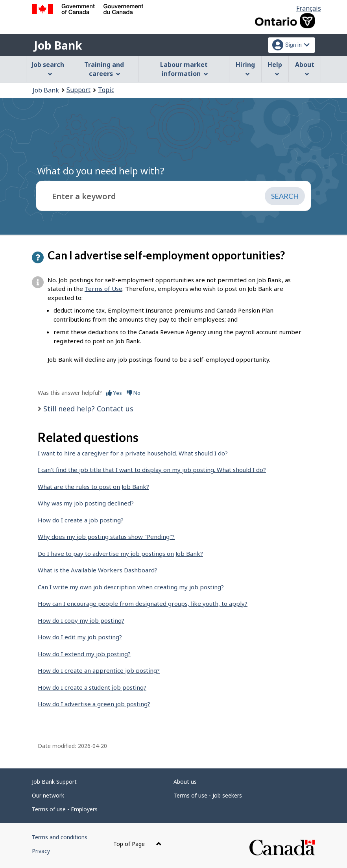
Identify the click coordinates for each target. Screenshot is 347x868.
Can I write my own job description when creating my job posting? (131, 587)
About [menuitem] (305, 68)
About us (185, 782)
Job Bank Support (54, 782)
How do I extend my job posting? (84, 654)
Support (78, 90)
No (134, 393)
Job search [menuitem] (48, 68)
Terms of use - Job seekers (208, 795)
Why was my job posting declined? (86, 503)
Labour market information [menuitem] (184, 69)
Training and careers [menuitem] (104, 69)
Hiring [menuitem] (245, 68)
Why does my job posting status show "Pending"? (106, 537)
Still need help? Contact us (87, 409)
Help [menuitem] (275, 68)
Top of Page (138, 844)
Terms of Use (103, 289)
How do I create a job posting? (81, 520)
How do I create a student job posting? (92, 687)
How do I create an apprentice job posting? (99, 670)
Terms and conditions (60, 837)
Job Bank (58, 45)
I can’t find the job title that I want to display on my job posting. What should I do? (152, 470)
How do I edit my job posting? (80, 637)
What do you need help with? (101, 171)
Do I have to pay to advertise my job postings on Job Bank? (120, 553)
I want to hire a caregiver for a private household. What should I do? (133, 453)
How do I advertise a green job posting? (94, 704)
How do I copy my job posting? (81, 620)
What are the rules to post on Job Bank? (93, 487)
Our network (48, 795)
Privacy (41, 851)
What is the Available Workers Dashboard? (98, 570)
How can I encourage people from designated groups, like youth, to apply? (143, 603)
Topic (106, 90)
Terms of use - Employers (65, 809)
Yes (114, 393)
